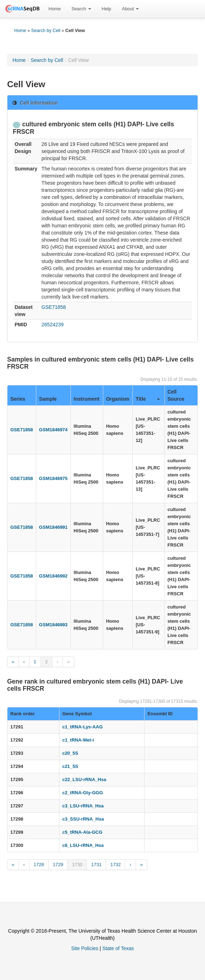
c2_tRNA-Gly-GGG (83, 793)
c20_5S (70, 753)
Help (107, 9)
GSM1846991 (53, 527)
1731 (96, 865)
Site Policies (85, 948)
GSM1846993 (53, 625)
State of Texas (118, 948)
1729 (58, 865)
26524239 (53, 325)
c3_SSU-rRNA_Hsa (83, 819)
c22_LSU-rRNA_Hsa (84, 779)
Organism (118, 399)
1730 (77, 865)
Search (81, 9)
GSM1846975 (53, 478)
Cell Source (176, 395)
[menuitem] (55, 9)
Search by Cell (46, 31)
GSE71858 (54, 307)
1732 (115, 865)
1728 (39, 865)
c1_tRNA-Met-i (78, 740)
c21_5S (70, 766)
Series (18, 399)
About (130, 9)
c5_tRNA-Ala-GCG (82, 832)
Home (55, 9)
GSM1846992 (53, 576)
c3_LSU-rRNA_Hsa (83, 806)
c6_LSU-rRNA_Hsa (83, 845)
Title (148, 399)
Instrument (86, 399)
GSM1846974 (53, 430)
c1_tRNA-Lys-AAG (83, 727)
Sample (48, 399)
